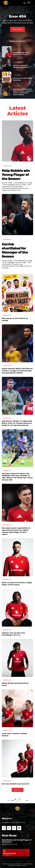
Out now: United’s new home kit (15, 784)
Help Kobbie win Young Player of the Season (21, 53)
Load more (18, 790)
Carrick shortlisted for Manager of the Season (21, 66)
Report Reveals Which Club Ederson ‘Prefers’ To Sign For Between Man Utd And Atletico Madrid (23, 92)
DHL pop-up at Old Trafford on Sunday (23, 79)
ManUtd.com (18, 49)
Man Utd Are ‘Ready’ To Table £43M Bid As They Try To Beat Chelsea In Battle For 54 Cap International (17, 423)
